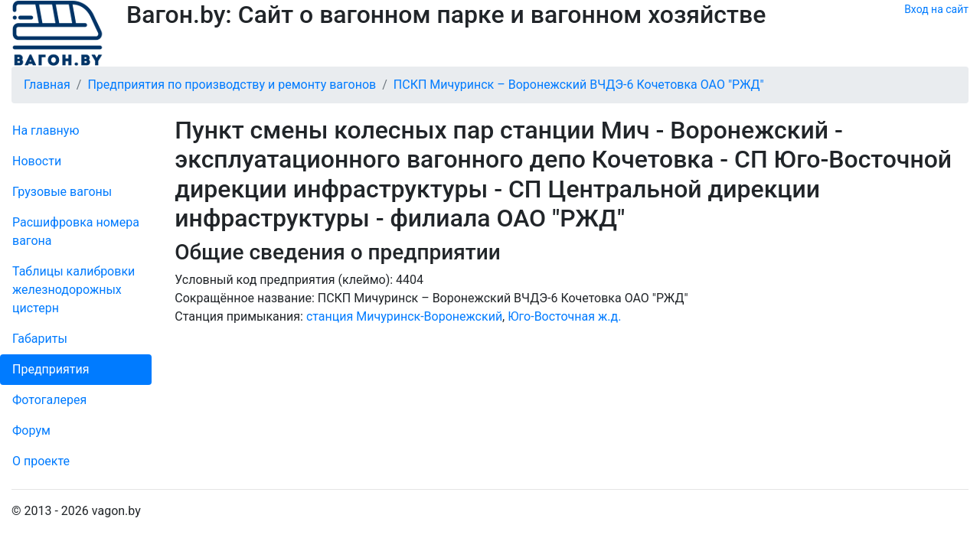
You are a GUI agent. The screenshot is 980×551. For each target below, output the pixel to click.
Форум (31, 430)
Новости (37, 161)
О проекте (41, 461)
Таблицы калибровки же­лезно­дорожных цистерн (73, 290)
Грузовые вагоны (62, 192)
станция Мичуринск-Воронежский (404, 316)
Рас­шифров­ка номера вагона (76, 231)
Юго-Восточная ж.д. (564, 316)
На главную (46, 130)
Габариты (40, 339)
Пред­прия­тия (51, 369)
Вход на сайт (936, 9)
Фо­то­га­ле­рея (49, 400)
